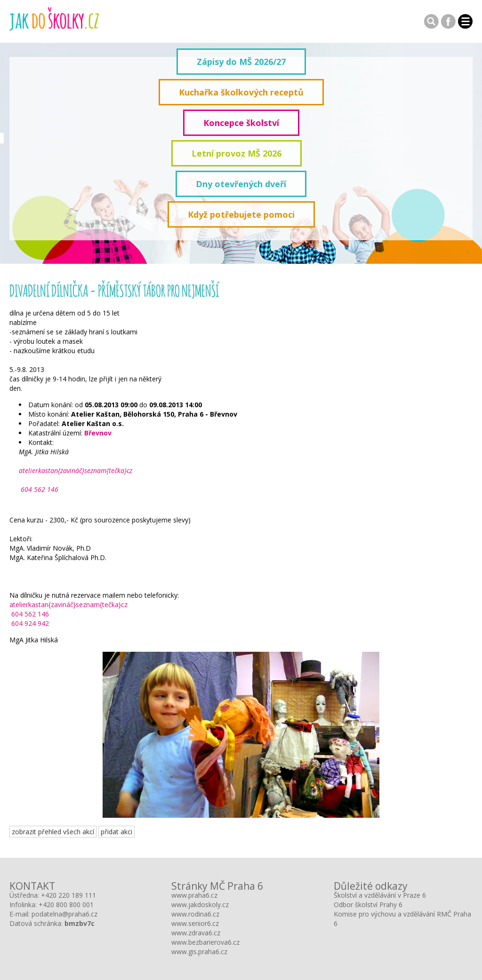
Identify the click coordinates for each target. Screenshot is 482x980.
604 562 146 (39, 489)
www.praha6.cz (194, 895)
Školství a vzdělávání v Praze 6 (380, 895)
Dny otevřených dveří (241, 184)
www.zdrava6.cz (196, 933)
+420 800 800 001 (66, 905)
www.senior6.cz (195, 923)
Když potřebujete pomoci (241, 214)
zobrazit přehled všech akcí (53, 832)
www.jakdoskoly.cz (200, 905)
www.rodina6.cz (195, 914)
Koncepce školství (241, 123)
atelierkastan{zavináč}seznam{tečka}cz (76, 470)
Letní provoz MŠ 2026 (237, 153)
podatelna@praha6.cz (64, 914)
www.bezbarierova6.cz (205, 942)
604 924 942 (29, 623)
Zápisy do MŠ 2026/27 (241, 62)
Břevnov (98, 433)
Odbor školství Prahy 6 (368, 905)
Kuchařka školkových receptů (241, 92)
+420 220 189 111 (68, 895)
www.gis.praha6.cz (199, 952)
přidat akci (116, 832)
